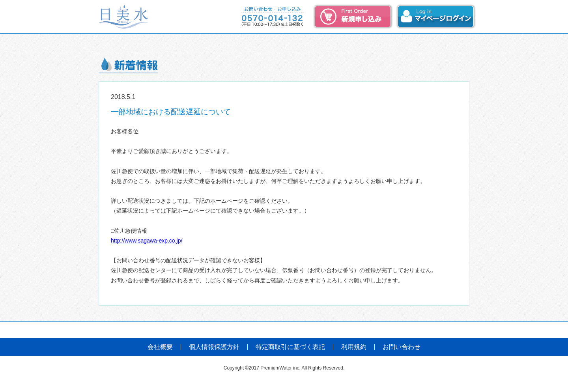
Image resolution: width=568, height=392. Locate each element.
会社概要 (160, 347)
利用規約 (354, 347)
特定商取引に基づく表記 (290, 347)
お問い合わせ (402, 347)
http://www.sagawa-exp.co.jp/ (147, 241)
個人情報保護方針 (214, 347)
